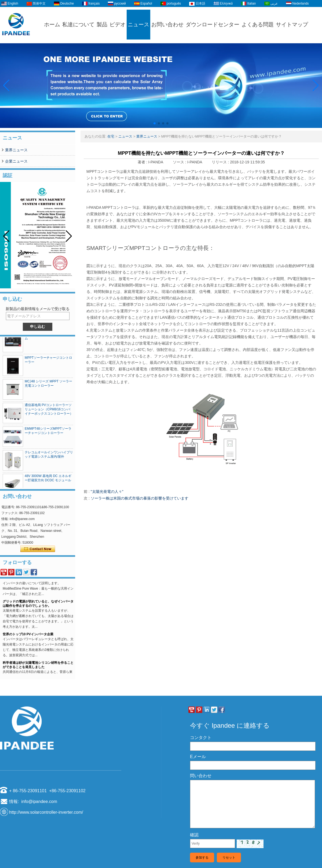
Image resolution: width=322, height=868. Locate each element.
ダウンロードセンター (213, 24)
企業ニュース (16, 161)
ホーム (52, 24)
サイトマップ (292, 24)
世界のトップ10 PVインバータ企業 (28, 645)
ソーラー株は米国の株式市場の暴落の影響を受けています (140, 498)
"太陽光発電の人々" (107, 492)
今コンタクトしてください (38, 549)
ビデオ (118, 24)
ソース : (180, 162)
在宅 (111, 136)
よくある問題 (258, 24)
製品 (102, 24)
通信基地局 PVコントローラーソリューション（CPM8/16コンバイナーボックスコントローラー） (49, 411)
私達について (78, 24)
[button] (155, 123)
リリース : (221, 162)
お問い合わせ (167, 24)
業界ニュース (16, 150)
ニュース (138, 24)
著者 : (143, 162)
